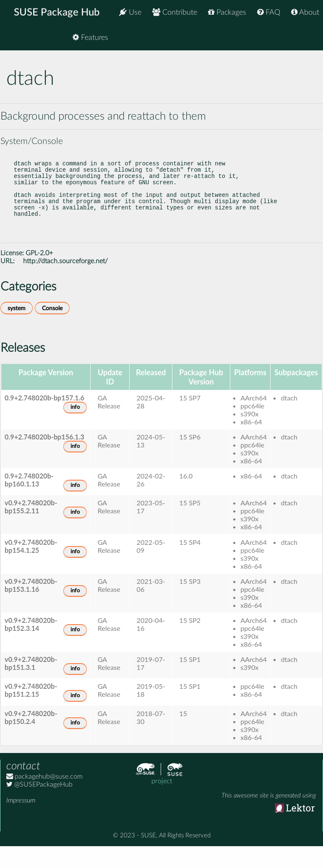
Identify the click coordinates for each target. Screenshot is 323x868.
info (75, 427)
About (305, 12)
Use (130, 12)
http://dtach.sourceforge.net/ (65, 281)
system (17, 328)
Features (301, 38)
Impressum (21, 821)
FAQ (269, 12)
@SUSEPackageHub (39, 805)
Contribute (175, 12)
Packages (227, 12)
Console (52, 328)
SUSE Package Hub (57, 13)
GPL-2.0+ (39, 273)
